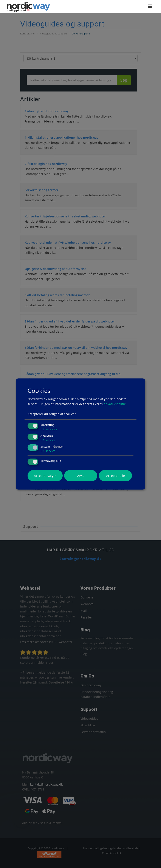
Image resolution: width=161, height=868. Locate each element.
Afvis (81, 476)
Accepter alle (115, 476)
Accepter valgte (45, 476)
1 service (48, 440)
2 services (49, 429)
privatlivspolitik (115, 404)
